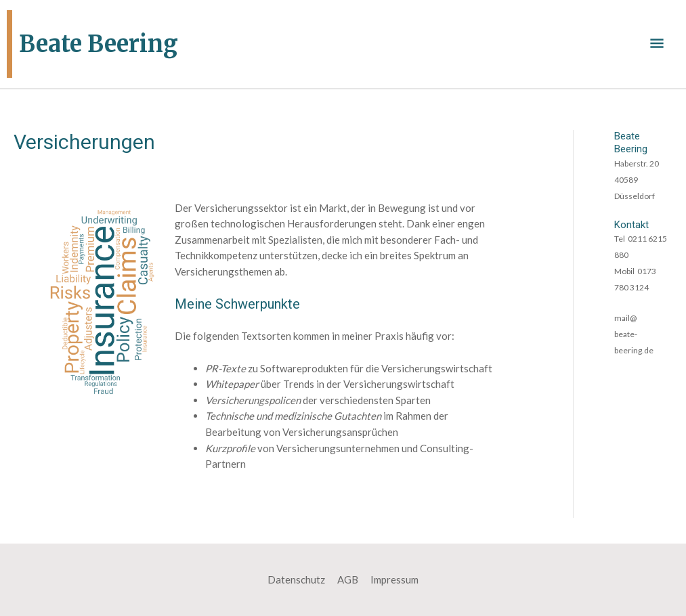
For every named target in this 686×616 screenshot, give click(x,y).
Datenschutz (296, 579)
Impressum (394, 579)
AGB (348, 579)
